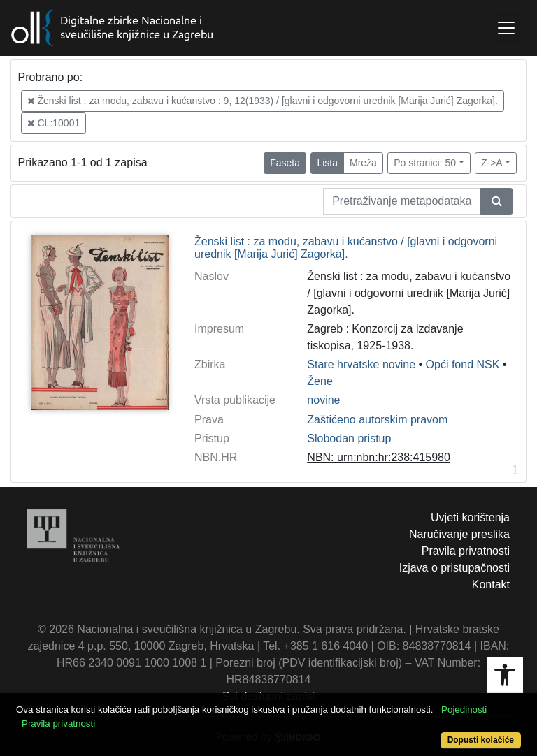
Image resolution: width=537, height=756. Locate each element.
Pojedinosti (464, 710)
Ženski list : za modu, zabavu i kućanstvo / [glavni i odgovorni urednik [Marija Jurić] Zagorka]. (346, 248)
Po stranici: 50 (425, 163)
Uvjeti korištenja (470, 517)
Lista (327, 163)
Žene (320, 381)
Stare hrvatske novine (361, 364)
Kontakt (491, 584)
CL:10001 (54, 123)
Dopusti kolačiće (481, 740)
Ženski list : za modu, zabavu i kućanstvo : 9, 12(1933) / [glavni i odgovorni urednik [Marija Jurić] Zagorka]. (263, 101)
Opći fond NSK (463, 364)
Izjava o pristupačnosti (454, 568)
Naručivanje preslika (459, 534)
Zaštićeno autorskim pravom (377, 420)
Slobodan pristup (349, 438)
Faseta (285, 163)
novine (323, 400)
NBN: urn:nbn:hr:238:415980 (379, 457)
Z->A (492, 163)
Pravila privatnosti (466, 551)
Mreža (363, 163)
